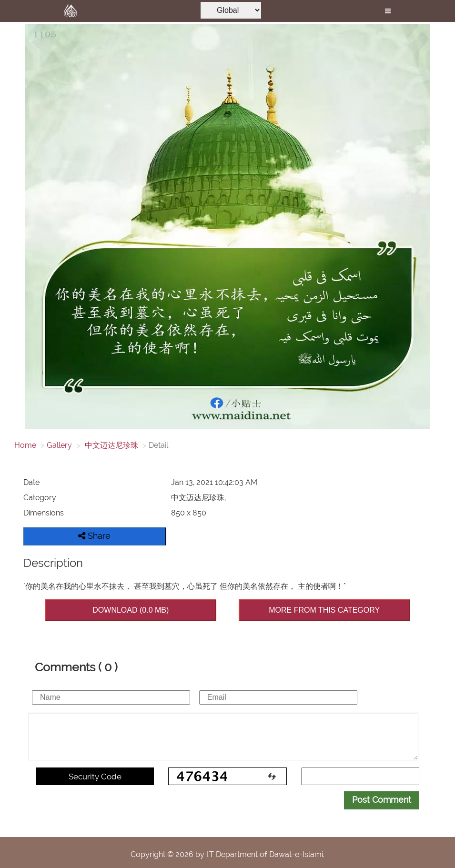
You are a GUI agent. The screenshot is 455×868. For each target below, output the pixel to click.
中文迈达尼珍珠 (111, 445)
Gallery (59, 445)
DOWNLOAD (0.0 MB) (131, 610)
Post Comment (382, 800)
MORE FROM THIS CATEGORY (324, 610)
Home (25, 445)
